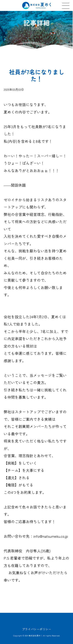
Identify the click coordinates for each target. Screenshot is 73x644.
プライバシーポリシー (37, 629)
